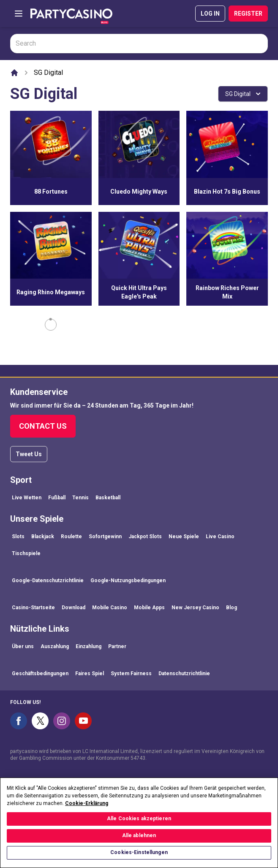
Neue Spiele (184, 537)
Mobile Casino (110, 608)
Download (74, 608)
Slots (18, 537)
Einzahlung (89, 646)
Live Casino (220, 537)
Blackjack (43, 537)
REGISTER (248, 14)
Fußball (57, 498)
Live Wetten (27, 498)
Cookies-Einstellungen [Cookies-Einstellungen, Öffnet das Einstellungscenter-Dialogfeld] (139, 861)
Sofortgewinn (105, 537)
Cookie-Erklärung (87, 812)
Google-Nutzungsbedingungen (128, 580)
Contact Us (43, 426)
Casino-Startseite (33, 608)
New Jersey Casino (195, 608)
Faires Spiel (90, 674)
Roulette (71, 537)
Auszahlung (55, 646)
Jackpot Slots (145, 537)
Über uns (23, 646)
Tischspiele (26, 553)
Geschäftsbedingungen (40, 674)
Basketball (108, 498)
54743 (138, 758)
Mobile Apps (149, 608)
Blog (232, 608)
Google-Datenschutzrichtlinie (48, 580)
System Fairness (131, 674)
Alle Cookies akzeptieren (139, 827)
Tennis (80, 498)
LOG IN (210, 14)
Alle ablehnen (139, 844)
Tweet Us (29, 454)
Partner (117, 646)
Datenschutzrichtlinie (184, 674)
